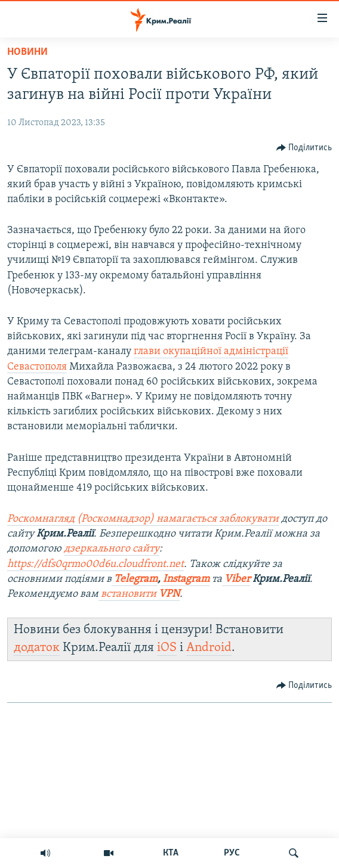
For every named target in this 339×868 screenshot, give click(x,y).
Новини (27, 52)
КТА (171, 853)
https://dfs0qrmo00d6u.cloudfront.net (95, 564)
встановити (139, 594)
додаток (37, 648)
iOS (167, 648)
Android (209, 648)
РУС (232, 853)
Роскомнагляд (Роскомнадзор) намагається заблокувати (143, 519)
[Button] (304, 148)
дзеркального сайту (112, 549)
